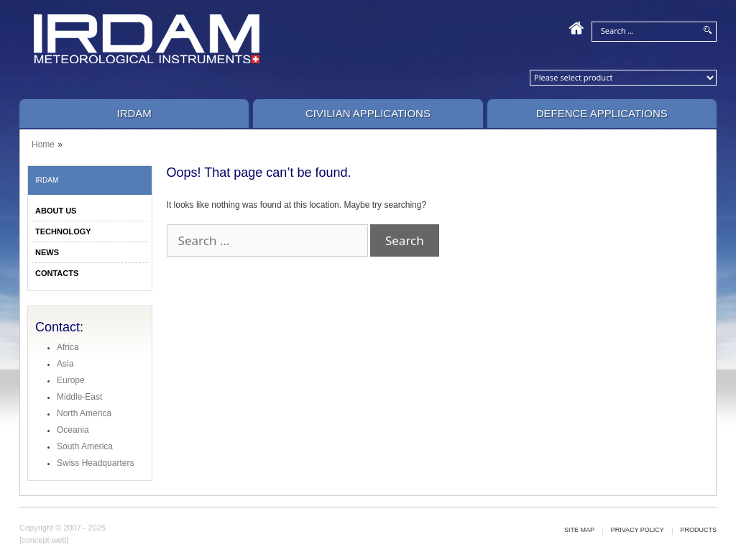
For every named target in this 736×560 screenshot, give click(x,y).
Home (43, 144)
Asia (65, 364)
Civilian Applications (368, 113)
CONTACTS (57, 273)
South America (85, 446)
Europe (71, 380)
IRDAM (134, 113)
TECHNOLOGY (63, 231)
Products (698, 530)
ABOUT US (56, 211)
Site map (579, 530)
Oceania (73, 430)
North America (84, 413)
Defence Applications (602, 113)
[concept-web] (44, 540)
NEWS (47, 252)
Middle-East (79, 397)
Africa (68, 347)
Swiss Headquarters (95, 463)
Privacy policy (638, 530)
